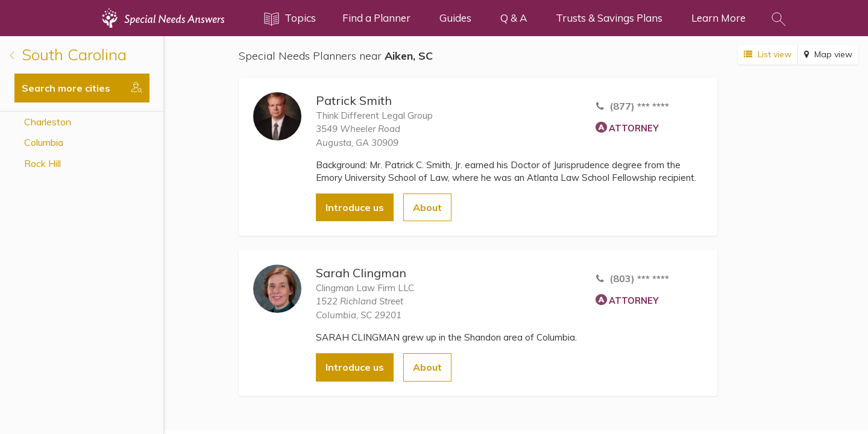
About (427, 207)
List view (768, 54)
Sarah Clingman (361, 273)
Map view (828, 54)
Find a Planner (376, 18)
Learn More (719, 18)
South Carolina (68, 55)
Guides (455, 18)
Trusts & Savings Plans (609, 18)
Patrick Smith (354, 100)
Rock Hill (42, 163)
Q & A (514, 18)
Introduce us (355, 207)
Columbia (44, 142)
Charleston (48, 122)
